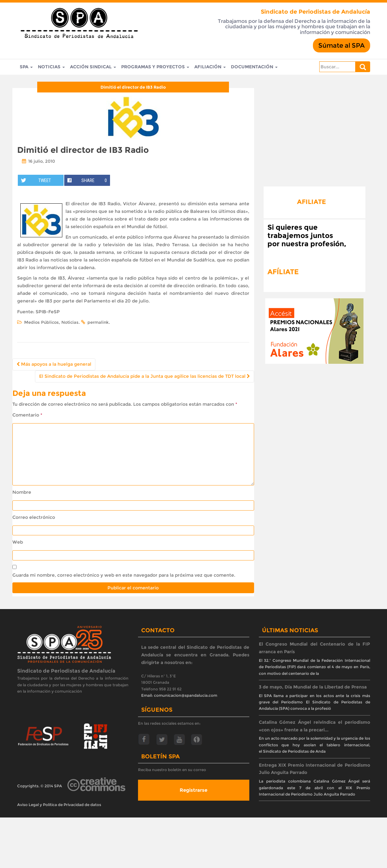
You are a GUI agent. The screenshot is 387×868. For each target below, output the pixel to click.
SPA (26, 67)
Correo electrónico (34, 517)
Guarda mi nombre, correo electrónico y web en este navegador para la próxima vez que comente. (124, 575)
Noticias (51, 67)
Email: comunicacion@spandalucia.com (179, 695)
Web (18, 542)
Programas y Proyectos (155, 67)
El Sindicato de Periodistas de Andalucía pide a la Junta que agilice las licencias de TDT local (145, 376)
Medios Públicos (41, 322)
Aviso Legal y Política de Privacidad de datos (59, 805)
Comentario (27, 415)
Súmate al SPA (342, 45)
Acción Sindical (93, 67)
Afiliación (210, 67)
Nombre (22, 492)
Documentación (254, 67)
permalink (98, 322)
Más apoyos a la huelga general (54, 364)
